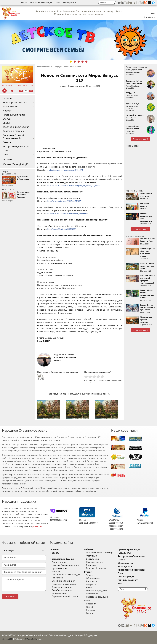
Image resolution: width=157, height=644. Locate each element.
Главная (23, 3)
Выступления (93, 559)
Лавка (57, 3)
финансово (37, 526)
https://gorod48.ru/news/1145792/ (62, 229)
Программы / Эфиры (62, 559)
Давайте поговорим (62, 590)
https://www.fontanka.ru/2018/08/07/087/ (64, 201)
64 (26, 91)
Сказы (6, 123)
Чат (145, 17)
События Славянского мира (100, 553)
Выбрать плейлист (26, 86)
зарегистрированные (113, 380)
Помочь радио (133, 146)
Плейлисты (124, 553)
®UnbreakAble (31, 639)
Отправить (10, 597)
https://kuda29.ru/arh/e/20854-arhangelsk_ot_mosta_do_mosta (74, 186)
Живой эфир (7, 86)
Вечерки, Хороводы (96, 568)
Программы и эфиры (14, 115)
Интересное (92, 594)
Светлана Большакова (65, 357)
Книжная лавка (60, 593)
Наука (89, 588)
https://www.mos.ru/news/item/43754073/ (66, 170)
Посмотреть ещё (140, 139)
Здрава (90, 575)
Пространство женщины (64, 584)
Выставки (91, 565)
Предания (91, 604)
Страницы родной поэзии (65, 596)
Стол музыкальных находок (66, 575)
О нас (6, 155)
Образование (93, 578)
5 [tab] (86, 62)
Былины (90, 613)
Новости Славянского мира (72, 86)
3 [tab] (79, 62)
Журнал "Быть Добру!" (15, 164)
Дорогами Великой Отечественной (14, 137)
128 (21, 91)
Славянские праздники (63, 581)
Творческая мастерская (16, 127)
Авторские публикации (41, 3)
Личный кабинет (128, 580)
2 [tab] (75, 62)
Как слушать (125, 566)
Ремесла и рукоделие (97, 591)
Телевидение (10, 107)
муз (31, 91)
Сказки (89, 607)
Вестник (7, 159)
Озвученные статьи (62, 587)
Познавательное (94, 562)
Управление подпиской (131, 570)
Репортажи (57, 578)
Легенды (90, 610)
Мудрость (91, 584)
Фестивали (92, 556)
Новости (8, 111)
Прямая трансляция (129, 550)
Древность (91, 581)
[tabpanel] (78, 40)
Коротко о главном (13, 131)
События (89, 550)
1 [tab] (71, 62)
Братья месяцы (59, 568)
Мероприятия (70, 3)
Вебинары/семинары (15, 103)
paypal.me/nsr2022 (145, 523)
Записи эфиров (60, 562)
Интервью (57, 572)
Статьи (7, 119)
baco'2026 (7, 639)
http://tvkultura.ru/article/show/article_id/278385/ (68, 214)
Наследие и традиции (97, 597)
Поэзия (7, 142)
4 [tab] (82, 62)
